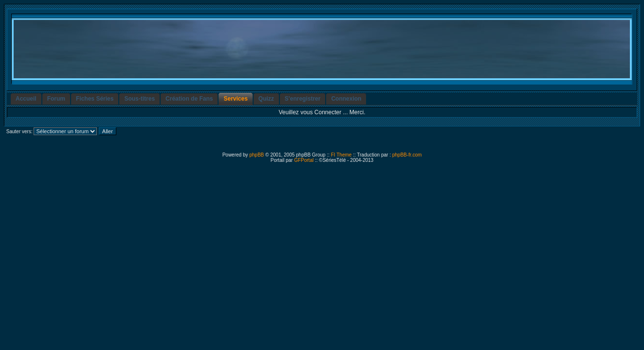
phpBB (257, 155)
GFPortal (304, 160)
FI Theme (341, 155)
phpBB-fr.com (407, 155)
